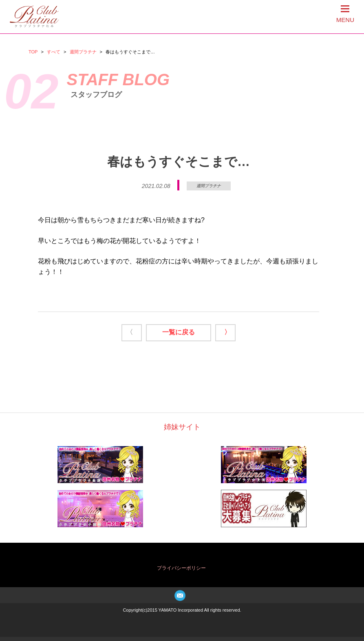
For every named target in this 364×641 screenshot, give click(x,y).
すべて (54, 52)
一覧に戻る (179, 332)
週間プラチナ (83, 52)
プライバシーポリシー (181, 568)
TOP (33, 52)
